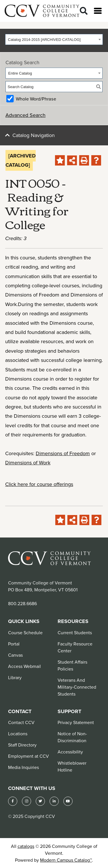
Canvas (15, 655)
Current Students (75, 633)
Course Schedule (25, 633)
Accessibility (70, 752)
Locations (18, 734)
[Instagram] (26, 801)
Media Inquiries (23, 767)
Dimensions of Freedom (63, 453)
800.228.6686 (22, 603)
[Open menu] (98, 11)
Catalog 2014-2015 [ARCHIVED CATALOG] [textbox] (44, 40)
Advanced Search (25, 115)
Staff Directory (22, 745)
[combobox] (54, 39)
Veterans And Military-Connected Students (77, 687)
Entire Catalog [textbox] (20, 73)
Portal (14, 644)
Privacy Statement (76, 722)
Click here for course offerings (39, 484)
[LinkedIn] (54, 801)
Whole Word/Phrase (36, 99)
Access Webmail (24, 666)
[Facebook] (13, 801)
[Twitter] (40, 801)
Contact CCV (21, 722)
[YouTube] (68, 801)
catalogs (26, 846)
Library (15, 677)
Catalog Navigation (34, 135)
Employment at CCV (29, 756)
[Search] (84, 11)
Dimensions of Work (28, 463)
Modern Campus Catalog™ (66, 860)
